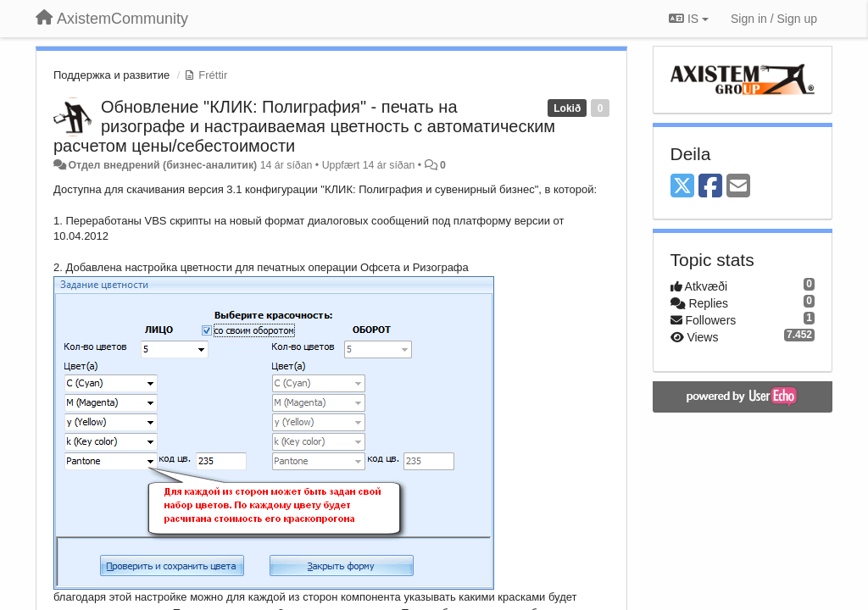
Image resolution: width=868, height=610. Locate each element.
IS (689, 19)
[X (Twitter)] (682, 187)
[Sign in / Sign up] (774, 19)
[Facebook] (710, 187)
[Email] (738, 187)
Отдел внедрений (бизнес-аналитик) (162, 165)
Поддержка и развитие (111, 75)
